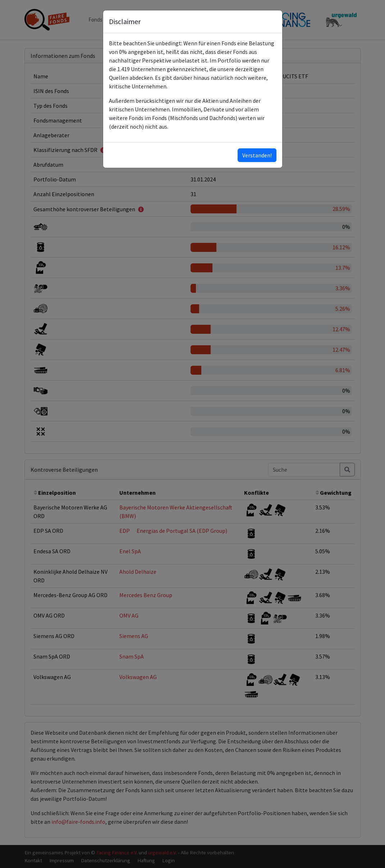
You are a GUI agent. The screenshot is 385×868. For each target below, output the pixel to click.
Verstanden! (257, 155)
